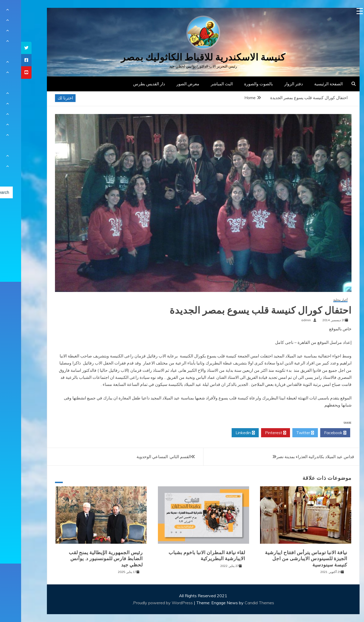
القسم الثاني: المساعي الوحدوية (143, 457)
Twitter (284, 433)
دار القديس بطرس (128, 84)
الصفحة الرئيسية (307, 84)
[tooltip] (5, 48)
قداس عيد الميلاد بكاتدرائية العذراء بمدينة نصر (294, 457)
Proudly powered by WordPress (142, 603)
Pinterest (254, 433)
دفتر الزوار (272, 84)
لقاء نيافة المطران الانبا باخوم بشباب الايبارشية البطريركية (186, 556)
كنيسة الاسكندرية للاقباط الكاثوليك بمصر (182, 57)
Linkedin (224, 433)
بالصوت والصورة (237, 84)
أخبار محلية (319, 300)
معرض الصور (167, 84)
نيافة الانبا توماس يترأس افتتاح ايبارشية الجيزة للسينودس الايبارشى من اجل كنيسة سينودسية (285, 559)
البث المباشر (201, 84)
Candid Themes (238, 603)
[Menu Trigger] (339, 11)
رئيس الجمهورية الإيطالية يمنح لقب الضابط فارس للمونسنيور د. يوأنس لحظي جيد (85, 559)
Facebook (314, 433)
